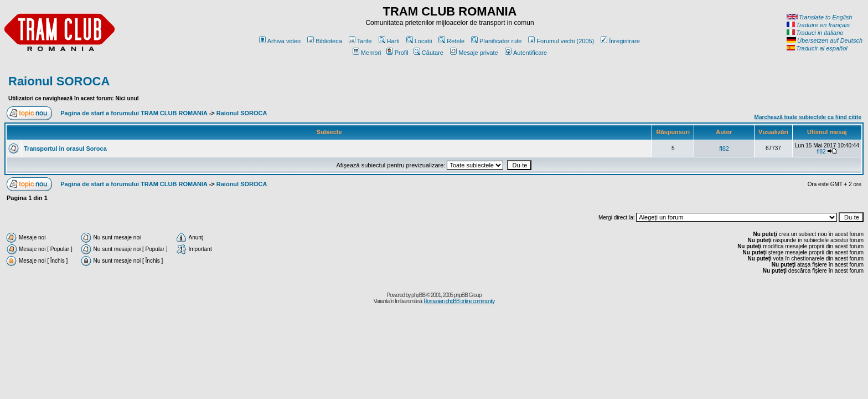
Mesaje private (474, 53)
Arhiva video (280, 41)
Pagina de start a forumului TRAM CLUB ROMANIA (134, 113)
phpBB (418, 295)
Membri (367, 53)
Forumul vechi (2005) (561, 41)
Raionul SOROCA (59, 81)
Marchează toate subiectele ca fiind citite (808, 117)
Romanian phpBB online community (459, 301)
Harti (389, 41)
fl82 (724, 149)
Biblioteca (325, 41)
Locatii (419, 41)
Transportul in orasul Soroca (65, 149)
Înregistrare (620, 41)
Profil (397, 53)
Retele (451, 41)
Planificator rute (496, 41)
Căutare (428, 53)
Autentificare (526, 53)
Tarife (360, 41)
